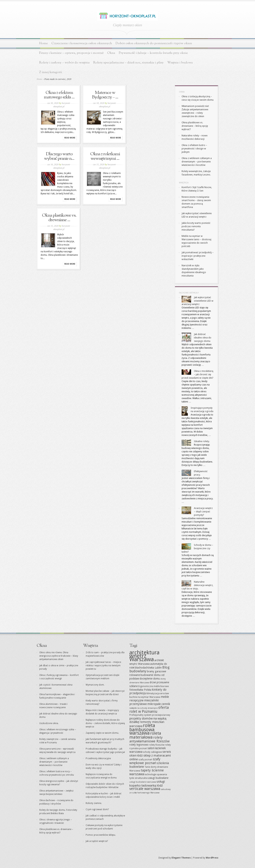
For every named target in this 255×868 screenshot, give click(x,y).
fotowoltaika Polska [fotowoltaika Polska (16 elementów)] (140, 690)
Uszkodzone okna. (49, 723)
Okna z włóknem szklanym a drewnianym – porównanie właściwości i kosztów (197, 162)
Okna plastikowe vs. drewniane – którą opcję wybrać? (195, 126)
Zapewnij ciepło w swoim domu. (102, 733)
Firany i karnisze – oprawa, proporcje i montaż (71, 53)
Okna (111, 53)
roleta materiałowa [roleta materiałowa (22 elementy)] (145, 735)
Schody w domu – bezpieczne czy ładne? (197, 548)
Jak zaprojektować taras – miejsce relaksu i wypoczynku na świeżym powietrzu (103, 666)
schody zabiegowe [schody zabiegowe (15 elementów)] (152, 752)
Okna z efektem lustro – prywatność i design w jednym (194, 149)
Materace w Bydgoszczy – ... (105, 95)
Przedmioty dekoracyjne (98, 758)
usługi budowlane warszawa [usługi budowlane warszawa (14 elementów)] (143, 782)
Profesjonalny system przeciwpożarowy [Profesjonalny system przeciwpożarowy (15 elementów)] (150, 715)
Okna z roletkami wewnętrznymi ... (105, 156)
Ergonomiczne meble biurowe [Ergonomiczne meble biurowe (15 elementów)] (154, 686)
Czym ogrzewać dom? (97, 809)
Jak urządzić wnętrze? (97, 841)
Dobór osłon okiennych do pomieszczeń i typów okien (154, 43)
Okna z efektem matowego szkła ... (59, 95)
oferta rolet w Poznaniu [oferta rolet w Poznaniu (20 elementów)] (149, 710)
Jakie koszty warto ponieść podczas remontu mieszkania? (196, 226)
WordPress (212, 858)
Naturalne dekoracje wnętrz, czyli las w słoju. (197, 585)
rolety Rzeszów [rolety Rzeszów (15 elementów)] (157, 745)
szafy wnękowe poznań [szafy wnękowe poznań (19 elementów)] (145, 761)
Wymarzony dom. (95, 685)
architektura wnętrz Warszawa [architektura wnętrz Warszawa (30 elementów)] (144, 656)
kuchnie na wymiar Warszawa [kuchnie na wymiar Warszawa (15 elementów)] (145, 697)
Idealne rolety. (202, 441)
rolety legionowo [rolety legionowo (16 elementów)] (139, 745)
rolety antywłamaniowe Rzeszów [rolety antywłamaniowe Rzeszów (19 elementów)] (149, 739)
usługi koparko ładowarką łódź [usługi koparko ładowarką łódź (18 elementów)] (147, 783)
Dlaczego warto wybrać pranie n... (59, 156)
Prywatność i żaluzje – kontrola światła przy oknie (153, 53)
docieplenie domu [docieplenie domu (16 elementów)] (150, 679)
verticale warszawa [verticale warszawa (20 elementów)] (145, 789)
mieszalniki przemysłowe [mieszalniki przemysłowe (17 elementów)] (144, 702)
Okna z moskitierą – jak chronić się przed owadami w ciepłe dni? (197, 374)
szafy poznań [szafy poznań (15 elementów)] (145, 760)
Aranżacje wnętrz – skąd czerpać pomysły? (203, 512)
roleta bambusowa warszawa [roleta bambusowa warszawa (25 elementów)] (142, 729)
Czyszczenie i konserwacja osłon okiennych (82, 43)
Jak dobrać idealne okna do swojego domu (203, 338)
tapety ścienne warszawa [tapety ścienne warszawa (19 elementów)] (147, 772)
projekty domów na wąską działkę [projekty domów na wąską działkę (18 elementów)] (148, 720)
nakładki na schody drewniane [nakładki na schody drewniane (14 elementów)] (144, 708)
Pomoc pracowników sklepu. (101, 835)
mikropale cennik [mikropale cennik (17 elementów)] (159, 704)
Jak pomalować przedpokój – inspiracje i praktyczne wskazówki (198, 256)
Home (44, 43)
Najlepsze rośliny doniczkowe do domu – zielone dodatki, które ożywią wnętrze (105, 723)
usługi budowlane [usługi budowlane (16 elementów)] (158, 778)
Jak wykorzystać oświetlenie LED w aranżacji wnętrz (197, 301)
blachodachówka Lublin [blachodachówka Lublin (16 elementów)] (148, 668)
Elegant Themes (181, 858)
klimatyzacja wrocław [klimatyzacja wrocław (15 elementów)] (158, 693)
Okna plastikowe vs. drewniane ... (59, 218)
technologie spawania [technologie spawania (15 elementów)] (156, 775)
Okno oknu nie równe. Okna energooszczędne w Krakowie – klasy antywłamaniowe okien (59, 656)
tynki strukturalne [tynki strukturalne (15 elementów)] (138, 778)
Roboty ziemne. (94, 803)
